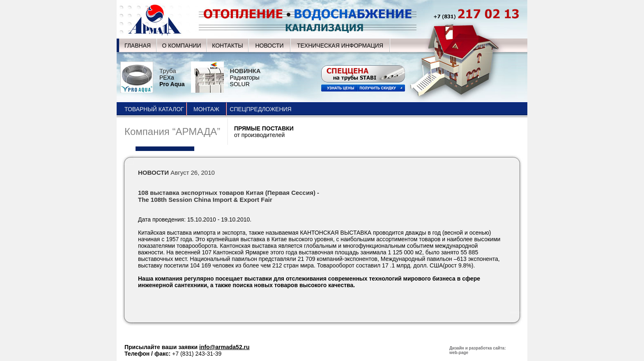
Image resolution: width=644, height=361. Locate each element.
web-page (459, 353)
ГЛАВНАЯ (138, 46)
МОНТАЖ (206, 109)
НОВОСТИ (269, 46)
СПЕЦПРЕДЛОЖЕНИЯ (260, 109)
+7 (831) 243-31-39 (197, 354)
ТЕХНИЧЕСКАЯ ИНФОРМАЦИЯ (340, 46)
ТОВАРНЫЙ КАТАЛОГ (154, 109)
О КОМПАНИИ (182, 46)
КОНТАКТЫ (228, 46)
